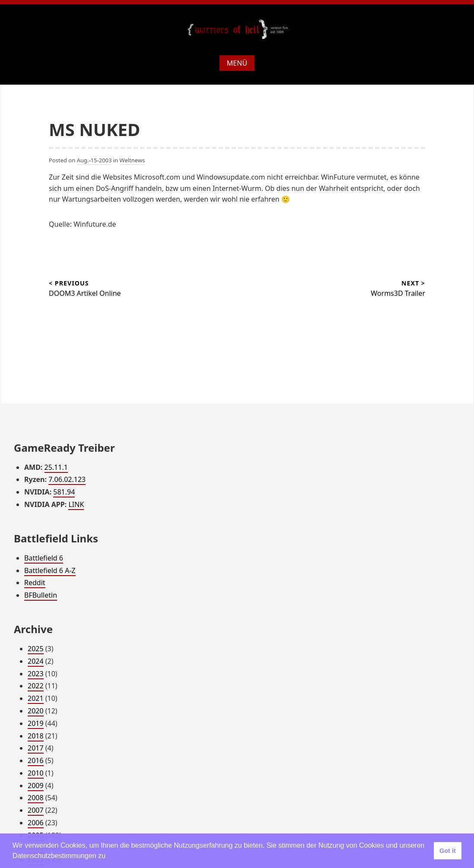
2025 (36, 649)
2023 (36, 674)
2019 (36, 723)
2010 (36, 773)
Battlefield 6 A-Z (50, 570)
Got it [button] (448, 851)
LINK (76, 504)
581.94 (64, 492)
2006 (36, 823)
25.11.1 (56, 467)
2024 (36, 661)
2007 (36, 810)
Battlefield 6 (44, 558)
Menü (237, 63)
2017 (36, 748)
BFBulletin (41, 595)
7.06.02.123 (67, 479)
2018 (36, 736)
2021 (36, 698)
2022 (36, 686)
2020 (36, 711)
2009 (36, 786)
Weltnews (132, 160)
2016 (36, 760)
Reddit (35, 583)
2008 (36, 798)
